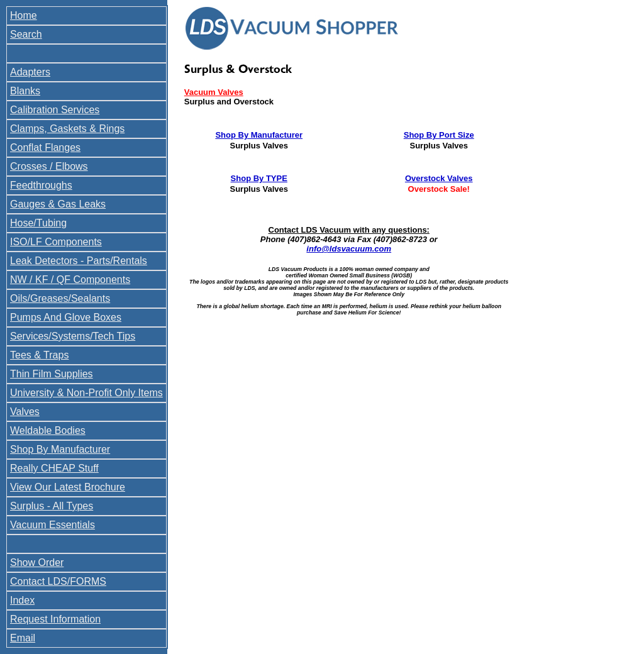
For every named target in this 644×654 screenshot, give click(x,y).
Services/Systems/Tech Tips (73, 336)
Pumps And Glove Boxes (66, 317)
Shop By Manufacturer (60, 449)
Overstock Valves (439, 178)
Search (26, 34)
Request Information (55, 619)
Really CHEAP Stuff (54, 468)
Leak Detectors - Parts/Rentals (79, 261)
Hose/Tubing (38, 223)
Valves (25, 412)
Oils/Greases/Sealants (60, 298)
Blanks (25, 91)
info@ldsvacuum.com (349, 249)
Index (22, 600)
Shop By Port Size (439, 135)
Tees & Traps (39, 355)
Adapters (30, 72)
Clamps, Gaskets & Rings (67, 129)
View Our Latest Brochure (68, 487)
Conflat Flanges (45, 147)
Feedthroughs (41, 185)
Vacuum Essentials (53, 525)
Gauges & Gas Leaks (58, 204)
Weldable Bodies (48, 430)
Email (23, 638)
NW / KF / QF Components (70, 280)
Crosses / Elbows (49, 166)
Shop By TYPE (259, 178)
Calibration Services (55, 110)
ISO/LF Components (56, 242)
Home (24, 15)
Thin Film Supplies (52, 374)
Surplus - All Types (52, 506)
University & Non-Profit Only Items (86, 393)
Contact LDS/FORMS (58, 581)
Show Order (37, 563)
